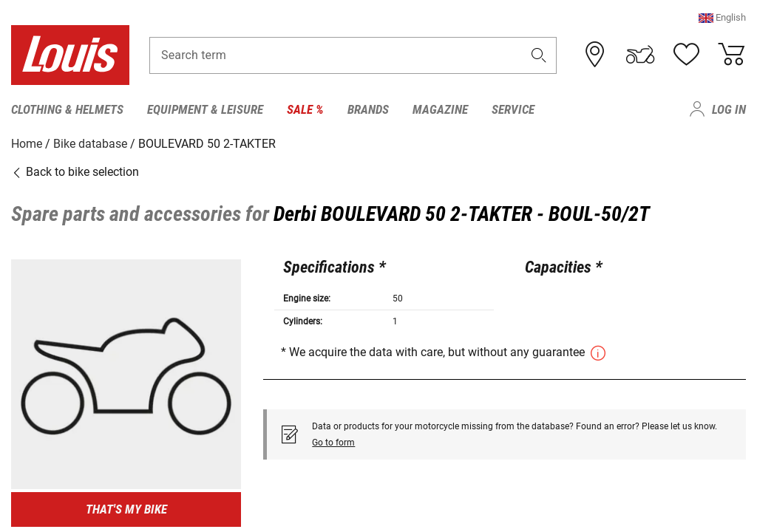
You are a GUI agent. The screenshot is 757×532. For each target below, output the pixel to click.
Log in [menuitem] (729, 109)
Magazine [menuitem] (440, 109)
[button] (722, 18)
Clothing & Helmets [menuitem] (67, 109)
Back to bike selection (75, 172)
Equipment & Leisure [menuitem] (205, 109)
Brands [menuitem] (368, 109)
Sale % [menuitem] (305, 109)
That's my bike (126, 509)
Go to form (333, 442)
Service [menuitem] (513, 109)
